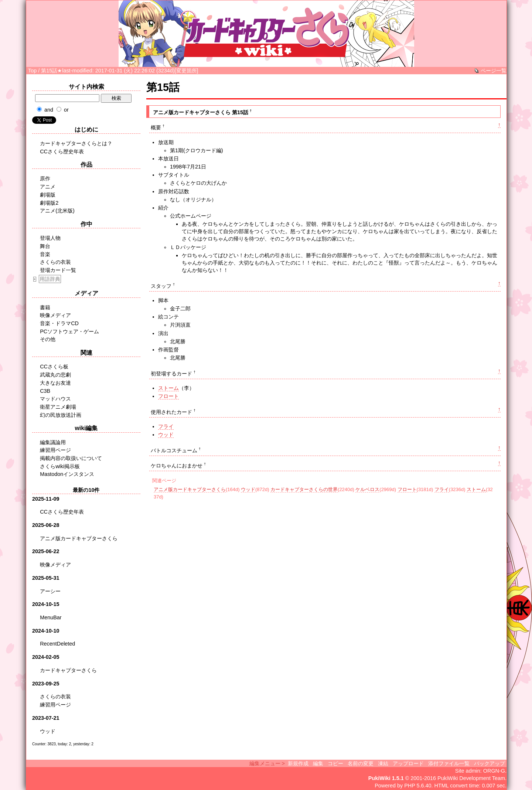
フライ (166, 426)
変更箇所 (187, 71)
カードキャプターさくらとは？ (76, 143)
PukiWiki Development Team (471, 778)
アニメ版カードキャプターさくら (190, 489)
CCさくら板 (54, 367)
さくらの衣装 (55, 262)
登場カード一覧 (58, 270)
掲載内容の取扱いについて (71, 458)
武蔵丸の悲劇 (55, 375)
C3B (45, 391)
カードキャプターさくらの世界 (304, 489)
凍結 (383, 763)
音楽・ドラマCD (59, 323)
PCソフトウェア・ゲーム (69, 331)
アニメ (48, 187)
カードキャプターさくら (68, 670)
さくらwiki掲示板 (60, 466)
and (49, 110)
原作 (45, 178)
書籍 (45, 307)
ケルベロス (367, 489)
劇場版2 (49, 203)
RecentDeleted (57, 644)
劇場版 (48, 195)
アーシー (50, 591)
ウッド (166, 435)
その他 (48, 339)
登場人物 (50, 238)
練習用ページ (55, 450)
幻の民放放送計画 (61, 415)
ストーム (168, 388)
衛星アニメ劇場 (58, 407)
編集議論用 (53, 442)
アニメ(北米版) (57, 211)
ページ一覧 (494, 71)
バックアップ (490, 763)
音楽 (45, 254)
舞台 (45, 246)
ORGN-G (494, 771)
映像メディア (55, 315)
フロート (168, 396)
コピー (335, 763)
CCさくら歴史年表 (62, 151)
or (66, 110)
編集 (318, 763)
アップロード (408, 763)
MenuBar (51, 617)
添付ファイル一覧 (449, 763)
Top (32, 71)
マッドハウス (55, 399)
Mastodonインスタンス (67, 474)
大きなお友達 (55, 383)
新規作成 (298, 763)
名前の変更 (361, 763)
